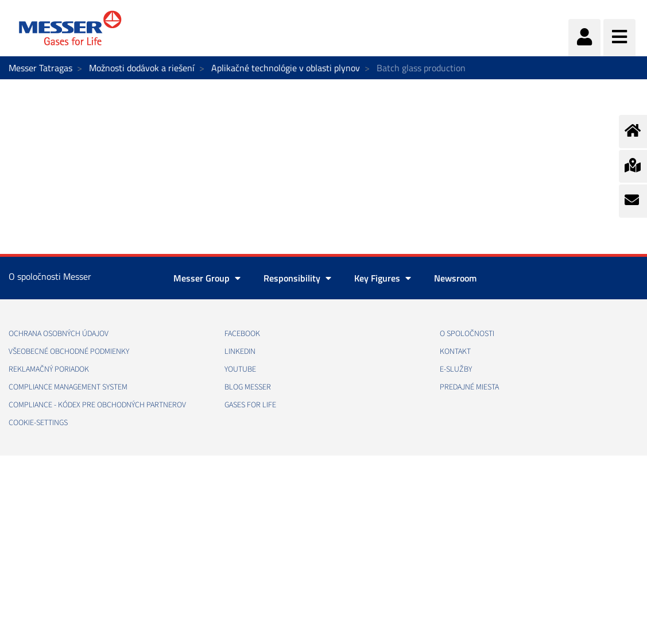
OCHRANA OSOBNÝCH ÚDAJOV (59, 334)
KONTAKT (455, 352)
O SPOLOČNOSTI (467, 334)
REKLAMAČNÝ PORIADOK (49, 369)
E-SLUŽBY (456, 369)
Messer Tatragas (40, 68)
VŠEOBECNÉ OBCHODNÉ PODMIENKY (69, 352)
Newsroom (455, 278)
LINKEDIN (240, 352)
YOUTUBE (240, 369)
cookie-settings (38, 423)
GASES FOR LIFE (250, 405)
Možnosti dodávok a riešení (142, 68)
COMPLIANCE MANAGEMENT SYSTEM (68, 387)
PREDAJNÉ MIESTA (469, 387)
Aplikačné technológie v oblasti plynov (286, 68)
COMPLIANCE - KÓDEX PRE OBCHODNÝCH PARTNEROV (97, 405)
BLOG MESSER (248, 387)
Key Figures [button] (383, 278)
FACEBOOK (242, 334)
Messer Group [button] (207, 278)
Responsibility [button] (297, 278)
